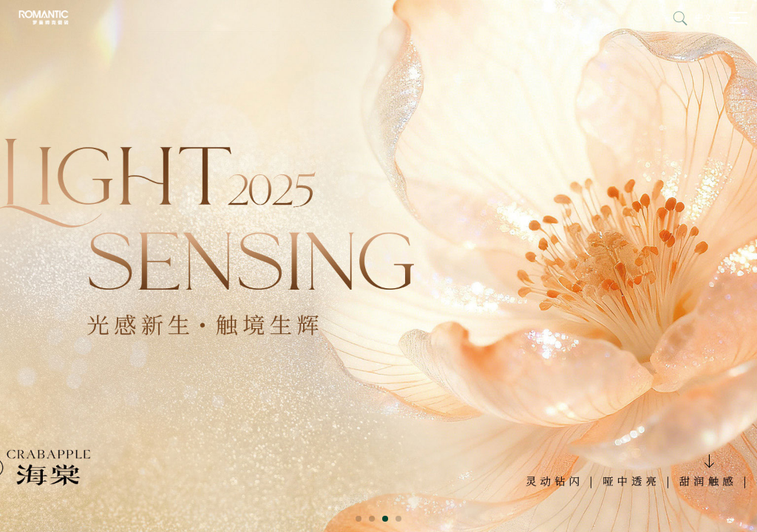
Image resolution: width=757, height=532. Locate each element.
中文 (704, 18)
